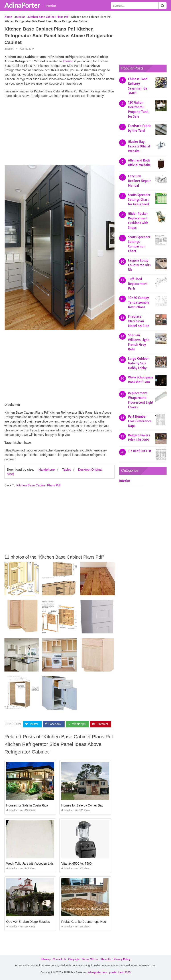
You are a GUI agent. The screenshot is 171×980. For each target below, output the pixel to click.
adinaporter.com (97, 972)
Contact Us (59, 959)
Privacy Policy (122, 959)
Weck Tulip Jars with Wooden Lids (30, 863)
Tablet (66, 470)
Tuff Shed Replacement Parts (138, 284)
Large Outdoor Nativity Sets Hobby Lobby (138, 363)
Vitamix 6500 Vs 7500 (76, 863)
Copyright (74, 959)
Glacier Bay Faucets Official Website (139, 146)
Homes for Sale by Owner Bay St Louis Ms (91, 805)
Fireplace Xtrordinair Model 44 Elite (139, 321)
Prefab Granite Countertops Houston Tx (89, 921)
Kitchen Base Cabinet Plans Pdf (38, 485)
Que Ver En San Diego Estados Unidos (33, 921)
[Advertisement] (60, 133)
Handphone (47, 470)
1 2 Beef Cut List (139, 451)
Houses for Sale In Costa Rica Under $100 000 (39, 805)
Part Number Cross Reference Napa (140, 421)
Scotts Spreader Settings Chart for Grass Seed (139, 200)
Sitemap (46, 959)
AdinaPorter (22, 5)
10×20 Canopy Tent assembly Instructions (138, 302)
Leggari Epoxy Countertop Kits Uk (139, 265)
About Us (106, 959)
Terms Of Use (90, 959)
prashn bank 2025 (120, 972)
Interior (51, 6)
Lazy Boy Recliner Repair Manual (139, 181)
